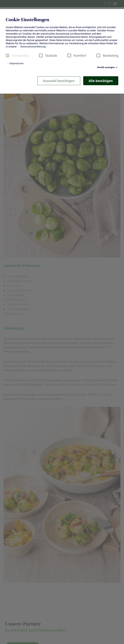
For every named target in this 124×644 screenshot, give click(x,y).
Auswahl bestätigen (59, 81)
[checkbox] (7, 55)
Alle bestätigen (101, 81)
